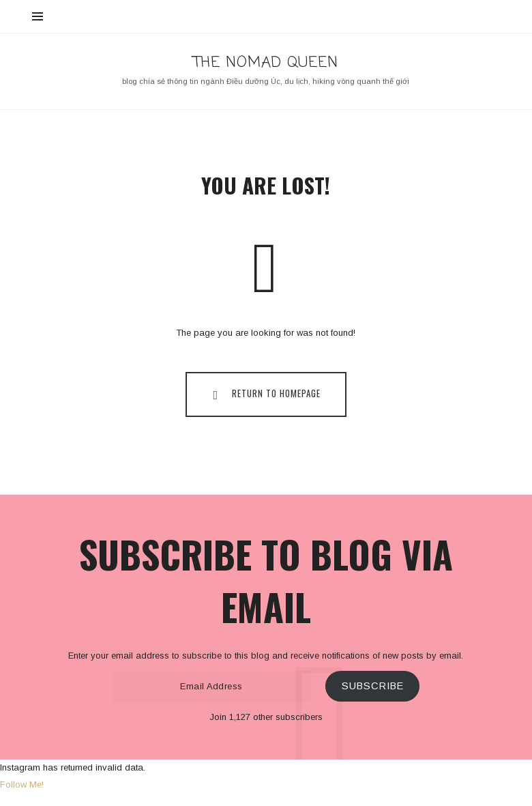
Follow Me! (22, 785)
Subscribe (373, 686)
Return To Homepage (264, 394)
